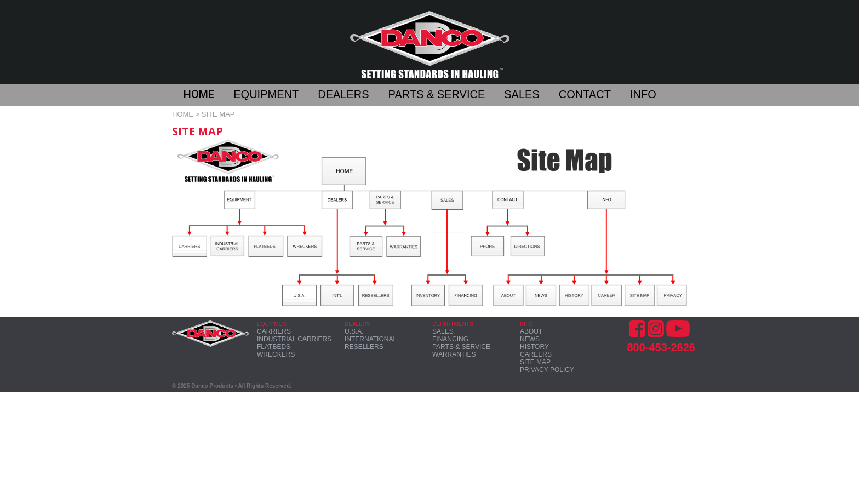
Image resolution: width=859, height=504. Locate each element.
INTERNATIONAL (371, 339)
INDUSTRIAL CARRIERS (294, 339)
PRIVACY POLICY (547, 370)
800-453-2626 (661, 347)
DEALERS (343, 94)
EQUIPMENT (266, 94)
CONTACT (585, 94)
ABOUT (531, 331)
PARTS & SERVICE (437, 94)
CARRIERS (274, 331)
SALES (522, 94)
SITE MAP (535, 362)
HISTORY (534, 347)
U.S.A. (354, 331)
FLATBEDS (274, 347)
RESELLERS (364, 347)
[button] (208, 96)
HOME (199, 94)
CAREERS (536, 354)
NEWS (530, 339)
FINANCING (450, 339)
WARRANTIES (454, 354)
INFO (643, 94)
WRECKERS (276, 354)
